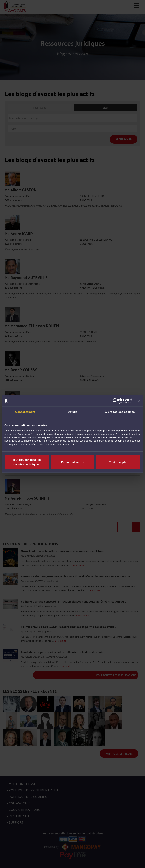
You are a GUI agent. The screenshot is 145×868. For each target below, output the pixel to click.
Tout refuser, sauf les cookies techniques (27, 462)
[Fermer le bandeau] (139, 401)
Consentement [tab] (25, 412)
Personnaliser (73, 462)
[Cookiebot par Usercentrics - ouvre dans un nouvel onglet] (115, 401)
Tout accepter (118, 462)
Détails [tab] (72, 412)
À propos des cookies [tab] (120, 412)
